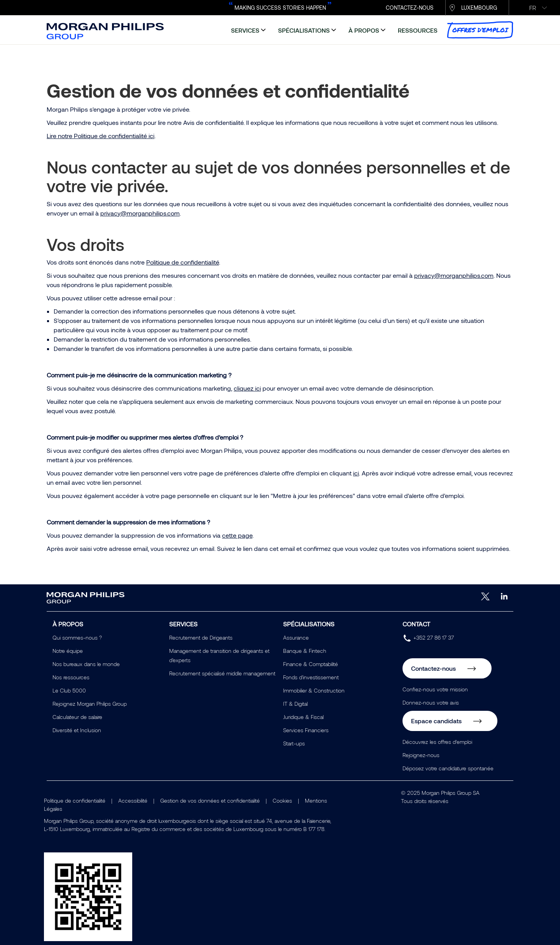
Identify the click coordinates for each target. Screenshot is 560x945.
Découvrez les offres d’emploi (437, 742)
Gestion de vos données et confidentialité (210, 800)
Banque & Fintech (305, 651)
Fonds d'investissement (311, 677)
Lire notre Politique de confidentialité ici (101, 136)
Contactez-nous (433, 668)
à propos (364, 30)
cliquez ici (247, 388)
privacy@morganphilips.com (140, 213)
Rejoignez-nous (421, 755)
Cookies (282, 800)
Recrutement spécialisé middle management (222, 673)
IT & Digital (295, 704)
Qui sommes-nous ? (77, 637)
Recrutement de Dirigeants (201, 637)
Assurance (296, 637)
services (245, 30)
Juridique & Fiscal (303, 717)
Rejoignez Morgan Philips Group (90, 704)
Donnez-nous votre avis (431, 702)
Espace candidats (436, 721)
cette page (237, 535)
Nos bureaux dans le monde (86, 664)
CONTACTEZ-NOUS (410, 8)
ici (356, 473)
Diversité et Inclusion (77, 730)
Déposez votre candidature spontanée (448, 768)
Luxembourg (479, 8)
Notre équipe (68, 651)
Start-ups (294, 743)
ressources (418, 30)
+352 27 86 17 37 (434, 637)
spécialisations (304, 30)
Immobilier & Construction (314, 690)
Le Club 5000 (69, 690)
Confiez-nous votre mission (435, 689)
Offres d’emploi (480, 30)
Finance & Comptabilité (311, 664)
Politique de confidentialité (183, 262)
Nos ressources (71, 677)
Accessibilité (133, 800)
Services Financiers (306, 730)
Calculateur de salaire (77, 717)
